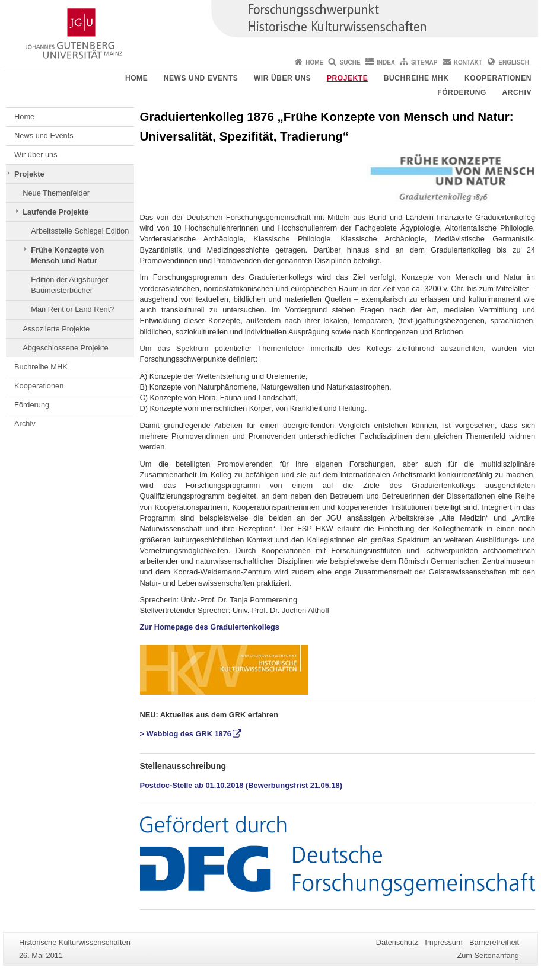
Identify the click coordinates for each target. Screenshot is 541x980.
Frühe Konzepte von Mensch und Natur (67, 255)
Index (386, 63)
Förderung (462, 92)
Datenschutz (397, 942)
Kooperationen (498, 78)
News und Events (201, 78)
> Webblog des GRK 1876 (186, 734)
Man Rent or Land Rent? (72, 309)
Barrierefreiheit (494, 942)
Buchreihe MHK (416, 78)
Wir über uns (283, 78)
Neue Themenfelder (56, 193)
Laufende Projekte (55, 212)
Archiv (517, 92)
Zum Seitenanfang (488, 955)
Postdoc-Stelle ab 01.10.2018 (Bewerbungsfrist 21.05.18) (241, 785)
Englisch (514, 63)
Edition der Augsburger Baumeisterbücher (69, 285)
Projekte (347, 78)
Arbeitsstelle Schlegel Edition (80, 231)
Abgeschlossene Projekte (65, 348)
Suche (350, 63)
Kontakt (468, 63)
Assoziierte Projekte (56, 329)
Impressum (443, 942)
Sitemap (424, 63)
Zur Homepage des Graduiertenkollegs (210, 627)
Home (314, 63)
